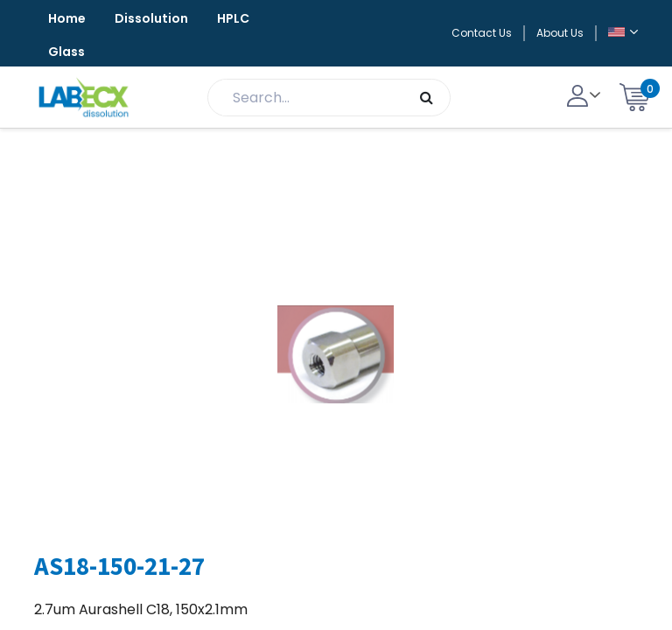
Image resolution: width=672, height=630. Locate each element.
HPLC (233, 18)
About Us (560, 33)
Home (67, 18)
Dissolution (151, 18)
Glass (66, 52)
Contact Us (482, 33)
